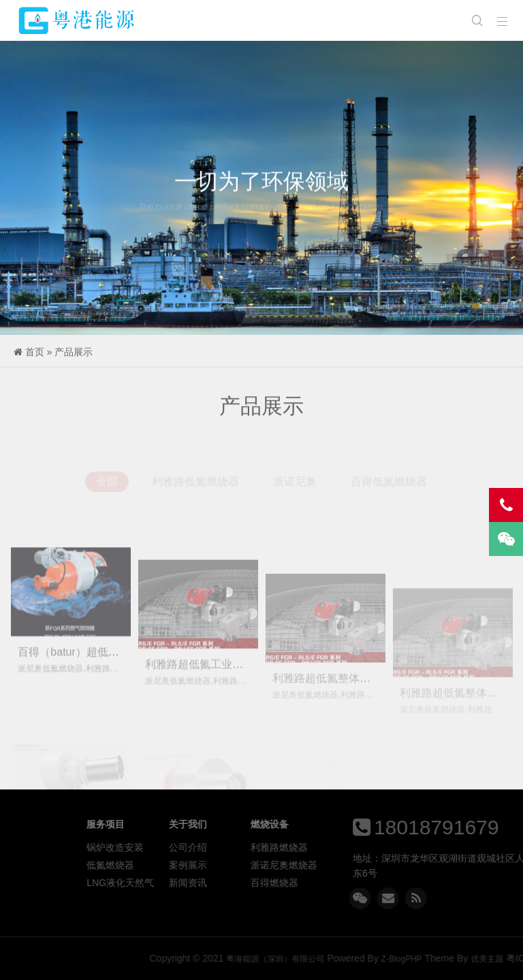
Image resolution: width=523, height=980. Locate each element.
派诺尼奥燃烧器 (363, 865)
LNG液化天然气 (199, 883)
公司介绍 (267, 847)
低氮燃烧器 (189, 865)
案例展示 (267, 865)
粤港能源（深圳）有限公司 (77, 20)
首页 (35, 352)
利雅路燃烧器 (358, 847)
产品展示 (74, 352)
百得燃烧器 (353, 883)
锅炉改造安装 (194, 847)
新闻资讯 (267, 883)
